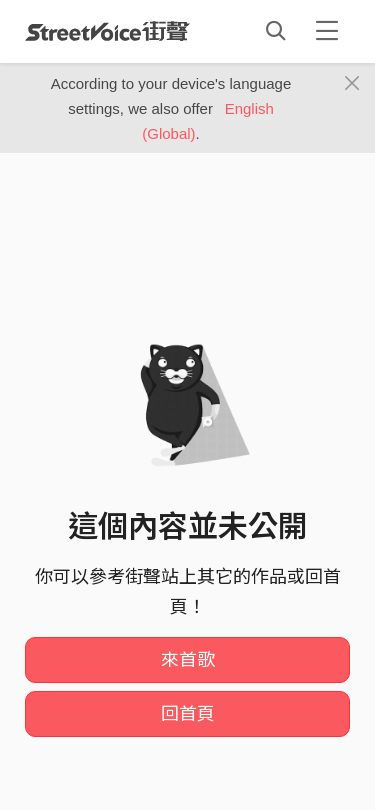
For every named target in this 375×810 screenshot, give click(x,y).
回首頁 (188, 714)
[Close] (352, 84)
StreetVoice (107, 31)
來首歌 (188, 660)
